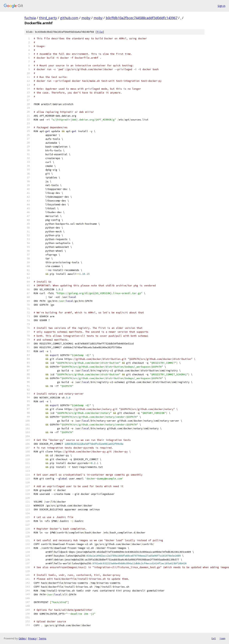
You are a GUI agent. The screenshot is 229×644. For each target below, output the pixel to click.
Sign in (221, 6)
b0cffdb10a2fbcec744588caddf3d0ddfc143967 (142, 18)
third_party (48, 18)
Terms (42, 638)
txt (214, 638)
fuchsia (30, 18)
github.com (69, 18)
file (100, 32)
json (222, 638)
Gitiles (22, 638)
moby (86, 18)
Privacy (32, 638)
